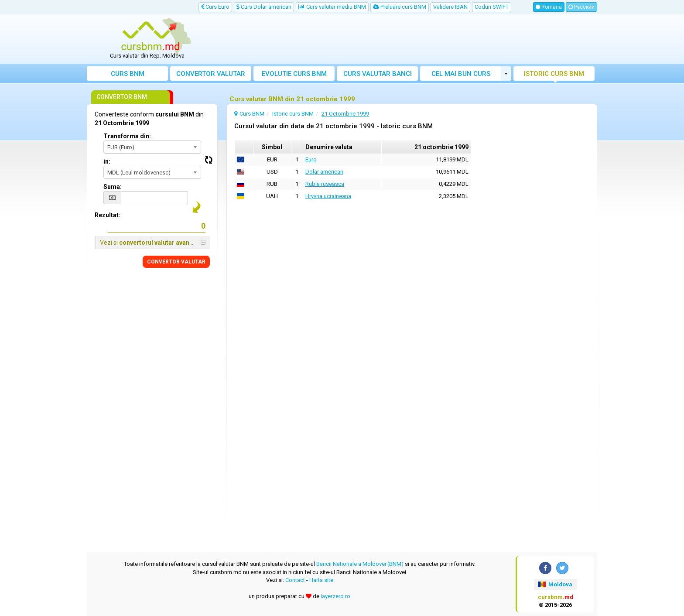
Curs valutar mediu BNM (332, 7)
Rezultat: (108, 215)
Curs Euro (215, 7)
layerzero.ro (335, 596)
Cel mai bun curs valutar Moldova (461, 75)
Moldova (555, 584)
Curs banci (378, 74)
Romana (549, 7)
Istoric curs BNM (554, 74)
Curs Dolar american (264, 7)
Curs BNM (128, 74)
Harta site (321, 580)
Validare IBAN (450, 7)
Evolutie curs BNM (294, 74)
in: (107, 161)
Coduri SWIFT (492, 7)
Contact (295, 580)
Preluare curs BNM (400, 7)
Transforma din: (127, 136)
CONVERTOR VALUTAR (176, 262)
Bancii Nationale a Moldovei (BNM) (360, 564)
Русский (581, 7)
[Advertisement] (406, 39)
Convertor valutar (211, 74)
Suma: (113, 187)
